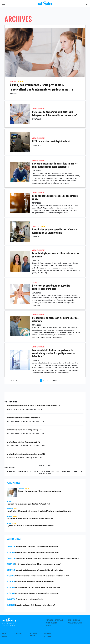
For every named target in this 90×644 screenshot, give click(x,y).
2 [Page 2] (44, 380)
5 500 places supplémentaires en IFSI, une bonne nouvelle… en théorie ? (30, 518)
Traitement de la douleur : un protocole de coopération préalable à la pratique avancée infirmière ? (53, 353)
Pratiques (19, 634)
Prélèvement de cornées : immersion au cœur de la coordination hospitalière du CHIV (42, 576)
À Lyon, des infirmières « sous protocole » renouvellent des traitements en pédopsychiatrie (41, 87)
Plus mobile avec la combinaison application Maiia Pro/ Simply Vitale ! (29, 504)
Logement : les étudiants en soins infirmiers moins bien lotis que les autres (31, 526)
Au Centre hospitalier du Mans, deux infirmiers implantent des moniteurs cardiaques (55, 165)
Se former (10, 516)
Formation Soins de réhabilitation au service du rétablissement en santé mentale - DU (33, 406)
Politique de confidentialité (55, 620)
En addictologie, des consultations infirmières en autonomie (56, 255)
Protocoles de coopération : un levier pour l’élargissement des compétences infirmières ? (55, 113)
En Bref (5, 637)
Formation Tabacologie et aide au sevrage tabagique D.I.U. (25, 430)
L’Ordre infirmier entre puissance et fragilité (29, 599)
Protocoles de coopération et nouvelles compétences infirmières (51, 287)
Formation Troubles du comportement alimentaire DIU (23, 418)
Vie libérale (21, 489)
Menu (3, 4)
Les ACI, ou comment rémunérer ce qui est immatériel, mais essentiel (37, 593)
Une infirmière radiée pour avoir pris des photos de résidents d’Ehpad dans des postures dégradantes (39, 511)
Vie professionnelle (38, 109)
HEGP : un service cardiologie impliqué (51, 141)
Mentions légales (51, 623)
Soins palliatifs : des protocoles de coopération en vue (55, 197)
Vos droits (10, 509)
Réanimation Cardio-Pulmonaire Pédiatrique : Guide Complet (34, 582)
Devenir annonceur (74, 620)
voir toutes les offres (45, 465)
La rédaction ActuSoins (75, 623)
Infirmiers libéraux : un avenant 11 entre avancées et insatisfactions (39, 491)
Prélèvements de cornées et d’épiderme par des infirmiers (55, 319)
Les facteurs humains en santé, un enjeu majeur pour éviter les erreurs (38, 587)
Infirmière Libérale (34, 635)
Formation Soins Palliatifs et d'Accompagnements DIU (23, 442)
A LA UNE (35, 282)
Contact (48, 626)
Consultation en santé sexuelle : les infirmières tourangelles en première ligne (55, 231)
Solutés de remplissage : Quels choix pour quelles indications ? (35, 605)
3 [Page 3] (47, 380)
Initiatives (13, 81)
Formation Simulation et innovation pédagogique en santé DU (26, 454)
